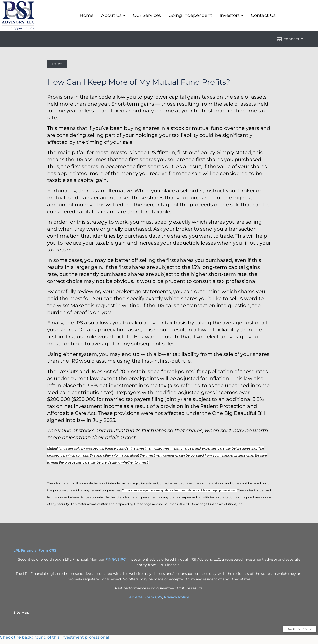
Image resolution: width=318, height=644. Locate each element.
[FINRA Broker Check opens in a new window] (159, 637)
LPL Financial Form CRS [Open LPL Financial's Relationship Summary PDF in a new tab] (35, 550)
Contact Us (263, 15)
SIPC (122, 559)
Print (57, 64)
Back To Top (300, 629)
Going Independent (190, 15)
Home (87, 15)
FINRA (111, 559)
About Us (111, 15)
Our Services (147, 15)
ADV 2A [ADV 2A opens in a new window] (136, 597)
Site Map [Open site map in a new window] (21, 612)
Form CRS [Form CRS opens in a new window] (153, 597)
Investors (230, 15)
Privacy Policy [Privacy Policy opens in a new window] (176, 597)
